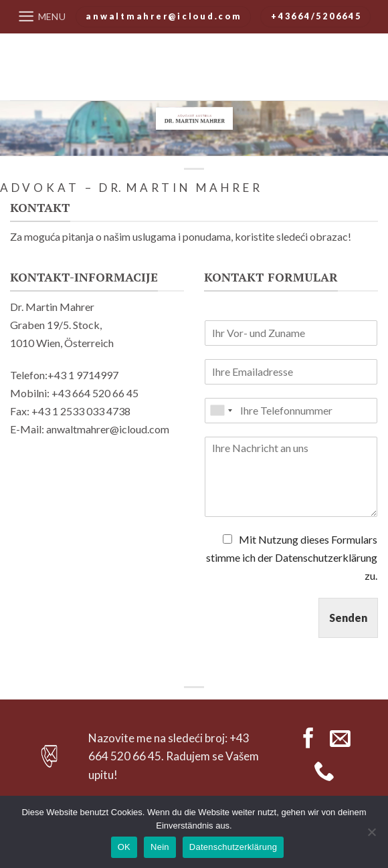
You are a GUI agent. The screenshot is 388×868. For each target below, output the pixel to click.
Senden (348, 618)
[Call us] (324, 773)
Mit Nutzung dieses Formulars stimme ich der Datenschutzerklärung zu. (292, 557)
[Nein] (371, 836)
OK (124, 847)
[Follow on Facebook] (309, 740)
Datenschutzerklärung (233, 847)
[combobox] (221, 411)
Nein (160, 847)
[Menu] (42, 16)
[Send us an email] (340, 740)
